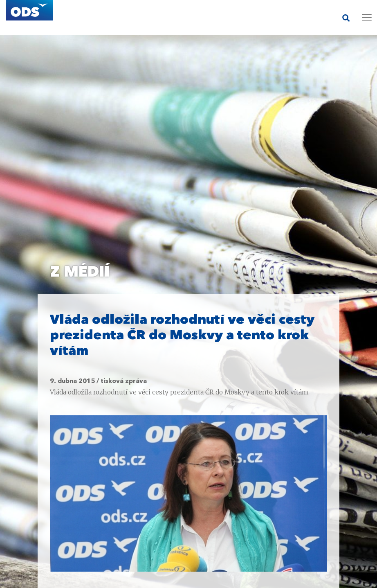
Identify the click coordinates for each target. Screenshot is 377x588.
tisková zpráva (124, 381)
